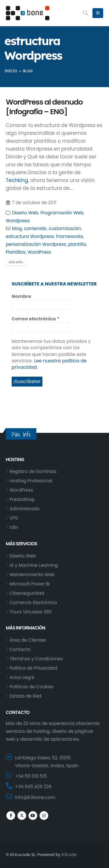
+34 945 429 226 (33, 787)
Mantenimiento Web (32, 575)
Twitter (22, 816)
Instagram (44, 816)
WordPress (39, 252)
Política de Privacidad (33, 668)
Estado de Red (25, 696)
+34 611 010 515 (31, 776)
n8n (14, 527)
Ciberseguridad (27, 593)
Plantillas (16, 252)
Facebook (11, 816)
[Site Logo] (28, 13)
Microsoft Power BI (30, 584)
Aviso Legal (22, 677)
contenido (35, 229)
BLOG (28, 71)
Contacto (20, 649)
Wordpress (18, 221)
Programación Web (62, 213)
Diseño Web (25, 213)
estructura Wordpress (30, 236)
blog (17, 229)
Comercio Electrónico (33, 603)
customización (65, 229)
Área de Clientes (28, 640)
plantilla (77, 244)
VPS (14, 518)
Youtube (33, 816)
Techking (17, 180)
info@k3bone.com (35, 797)
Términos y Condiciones (36, 659)
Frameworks (70, 236)
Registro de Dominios (33, 471)
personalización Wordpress (36, 244)
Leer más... (17, 262)
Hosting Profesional (31, 481)
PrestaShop (22, 499)
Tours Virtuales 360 (31, 612)
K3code (69, 855)
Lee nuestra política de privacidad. (49, 364)
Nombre (21, 297)
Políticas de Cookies (32, 687)
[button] (86, 13)
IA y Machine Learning (34, 565)
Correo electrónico (35, 319)
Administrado (25, 509)
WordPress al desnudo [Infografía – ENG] (44, 107)
